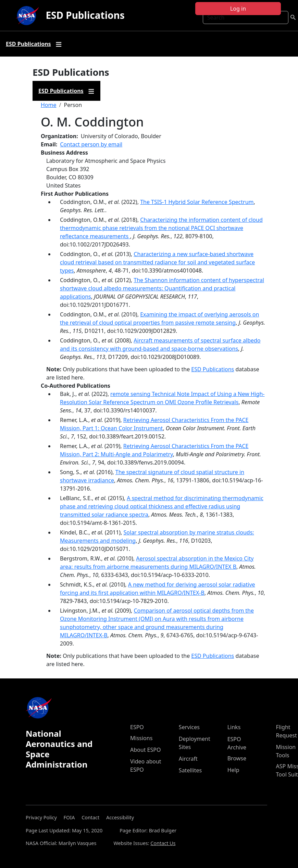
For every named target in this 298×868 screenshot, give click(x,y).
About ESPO (145, 750)
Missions (141, 738)
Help (233, 770)
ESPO (137, 727)
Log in (238, 9)
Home (49, 105)
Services (189, 727)
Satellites (190, 770)
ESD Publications (85, 15)
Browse (237, 758)
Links (234, 727)
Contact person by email (91, 144)
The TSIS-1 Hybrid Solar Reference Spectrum (197, 202)
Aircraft (188, 759)
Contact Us (163, 843)
